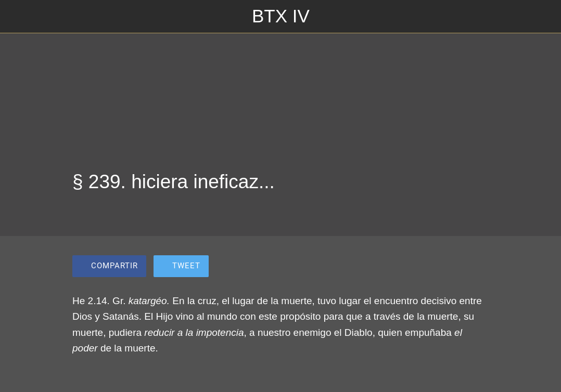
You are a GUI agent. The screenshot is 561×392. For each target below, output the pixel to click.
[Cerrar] (17, 17)
